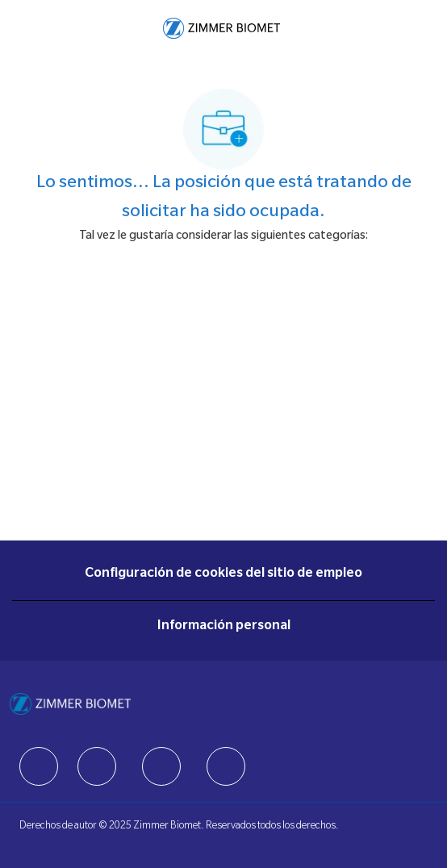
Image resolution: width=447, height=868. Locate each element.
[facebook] (39, 766)
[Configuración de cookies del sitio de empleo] (223, 574)
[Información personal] (224, 627)
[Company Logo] (221, 29)
